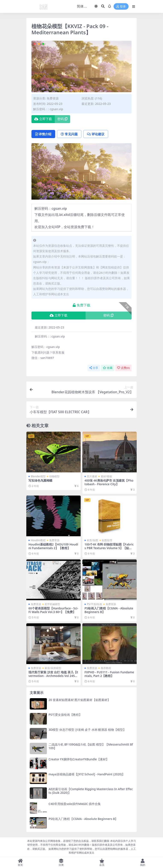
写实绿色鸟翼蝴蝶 (40, 480)
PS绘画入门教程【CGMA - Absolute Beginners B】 (109, 610)
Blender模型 (38, 476)
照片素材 (92, 476)
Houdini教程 (38, 540)
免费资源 (53, 98)
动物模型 (54, 476)
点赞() (123, 368)
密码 (62, 119)
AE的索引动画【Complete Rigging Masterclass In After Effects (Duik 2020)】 (91, 791)
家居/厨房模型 (53, 668)
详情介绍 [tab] (43, 134)
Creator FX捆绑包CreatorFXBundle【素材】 (79, 759)
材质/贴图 (93, 540)
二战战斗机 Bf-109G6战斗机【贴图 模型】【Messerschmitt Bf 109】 (91, 746)
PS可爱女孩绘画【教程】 (65, 715)
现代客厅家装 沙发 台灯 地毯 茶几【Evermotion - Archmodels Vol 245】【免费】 (53, 676)
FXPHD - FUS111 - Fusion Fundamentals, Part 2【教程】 (109, 674)
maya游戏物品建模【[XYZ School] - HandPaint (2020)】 (87, 774)
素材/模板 (106, 476)
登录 (121, 7)
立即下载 (43, 119)
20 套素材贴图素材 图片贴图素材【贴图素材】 (79, 700)
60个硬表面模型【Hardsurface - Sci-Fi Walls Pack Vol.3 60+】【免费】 (53, 610)
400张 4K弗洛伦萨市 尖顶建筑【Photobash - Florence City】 (109, 482)
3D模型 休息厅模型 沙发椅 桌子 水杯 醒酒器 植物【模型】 (87, 730)
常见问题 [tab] (69, 134)
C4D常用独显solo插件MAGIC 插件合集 (75, 804)
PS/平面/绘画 (94, 604)
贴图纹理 (107, 540)
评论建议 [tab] (96, 134)
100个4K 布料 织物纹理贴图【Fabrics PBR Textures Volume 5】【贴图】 (109, 548)
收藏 (108, 368)
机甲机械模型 (52, 604)
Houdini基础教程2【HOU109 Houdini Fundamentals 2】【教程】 (53, 546)
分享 (94, 368)
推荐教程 (106, 668)
